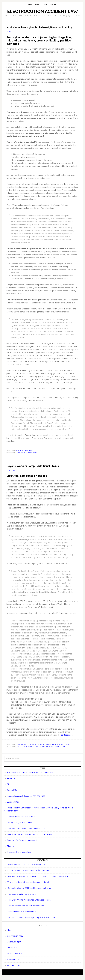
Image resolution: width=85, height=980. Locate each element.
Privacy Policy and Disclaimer (20, 826)
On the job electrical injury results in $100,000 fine (28, 873)
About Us (11, 781)
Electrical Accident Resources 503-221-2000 (26, 799)
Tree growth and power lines (19, 855)
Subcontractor (52, 747)
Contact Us (12, 793)
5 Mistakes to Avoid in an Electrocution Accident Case (30, 775)
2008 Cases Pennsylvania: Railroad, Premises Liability (39, 29)
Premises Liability (27, 454)
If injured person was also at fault (21, 820)
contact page (67, 738)
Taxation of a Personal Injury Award (22, 843)
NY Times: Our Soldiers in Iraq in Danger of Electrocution (31, 921)
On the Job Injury (14, 945)
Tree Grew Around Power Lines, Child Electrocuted (29, 903)
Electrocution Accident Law (42, 11)
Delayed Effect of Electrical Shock (22, 915)
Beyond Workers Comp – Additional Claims (38, 469)
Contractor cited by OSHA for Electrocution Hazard (29, 891)
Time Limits (12, 849)
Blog (18, 454)
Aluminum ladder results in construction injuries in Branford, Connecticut (38, 879)
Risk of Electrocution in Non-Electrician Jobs (26, 868)
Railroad (34, 456)
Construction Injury (24, 747)
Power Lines (12, 951)
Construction (22, 750)
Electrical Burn (13, 805)
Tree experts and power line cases (22, 897)
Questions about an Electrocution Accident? (26, 832)
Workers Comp (64, 747)
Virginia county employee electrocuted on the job (28, 885)
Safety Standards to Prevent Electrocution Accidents (30, 837)
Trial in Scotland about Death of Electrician (26, 909)
